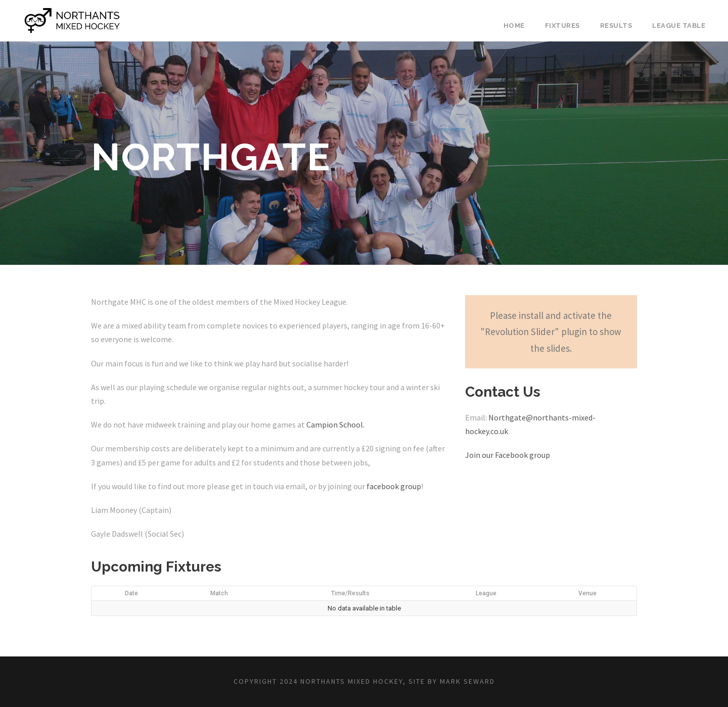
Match (219, 593)
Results (616, 26)
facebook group (394, 486)
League (486, 593)
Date (131, 593)
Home (514, 26)
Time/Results (350, 593)
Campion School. (335, 425)
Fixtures (562, 26)
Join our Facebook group (508, 455)
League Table (679, 26)
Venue (587, 593)
